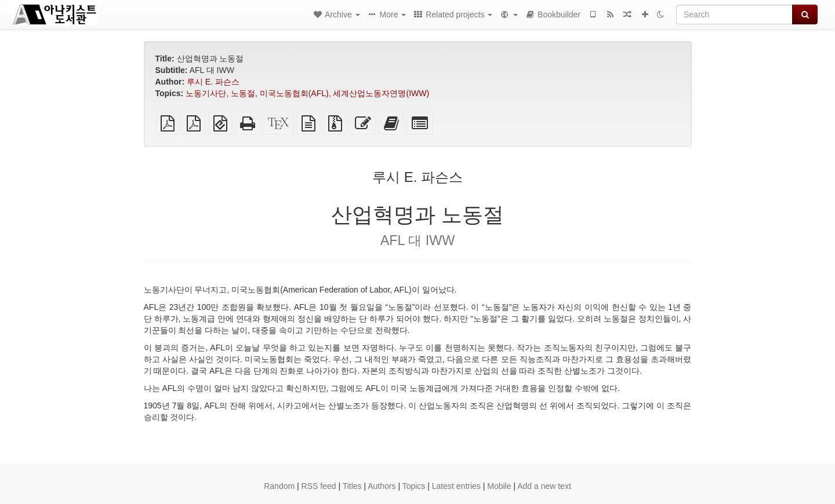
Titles (352, 486)
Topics (414, 486)
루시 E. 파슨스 (213, 82)
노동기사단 (206, 93)
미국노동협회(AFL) (294, 93)
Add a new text (544, 486)
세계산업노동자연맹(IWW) (381, 93)
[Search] (734, 14)
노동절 (243, 93)
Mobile (499, 486)
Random (279, 486)
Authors (382, 486)
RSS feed (319, 486)
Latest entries (456, 486)
